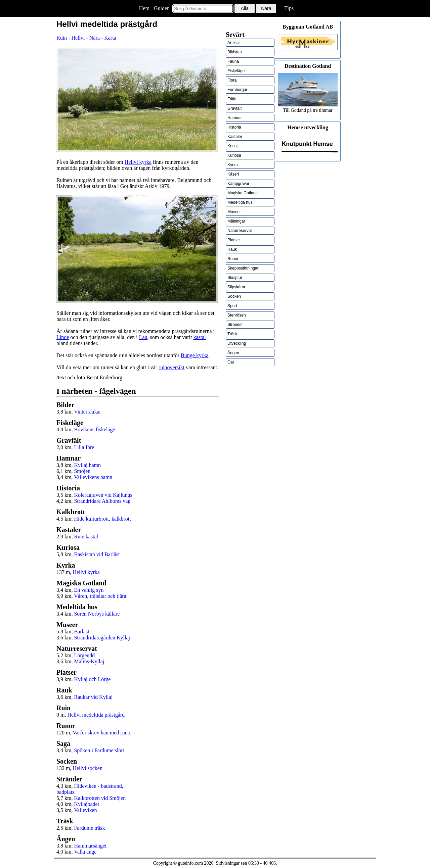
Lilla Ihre (84, 447)
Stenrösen (237, 315)
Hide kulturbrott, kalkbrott (102, 519)
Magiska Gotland (243, 193)
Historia (234, 127)
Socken (234, 296)
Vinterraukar (88, 412)
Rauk (232, 249)
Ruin (62, 38)
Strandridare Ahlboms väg (102, 501)
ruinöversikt (171, 367)
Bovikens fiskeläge (94, 429)
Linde (63, 337)
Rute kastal (86, 537)
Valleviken (85, 810)
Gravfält (234, 108)
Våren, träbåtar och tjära (100, 596)
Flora (232, 80)
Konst (233, 146)
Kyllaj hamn (87, 465)
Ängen (233, 353)
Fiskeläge (236, 71)
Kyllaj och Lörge (92, 679)
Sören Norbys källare (97, 614)
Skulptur (235, 278)
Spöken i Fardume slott (99, 750)
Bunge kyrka (195, 355)
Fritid (232, 99)
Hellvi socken (87, 768)
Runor (233, 259)
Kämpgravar (238, 184)
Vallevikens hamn (93, 477)
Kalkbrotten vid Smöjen (100, 798)
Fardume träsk (89, 828)
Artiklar (234, 43)
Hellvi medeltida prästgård (96, 715)
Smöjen (82, 471)
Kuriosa (234, 155)
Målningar (236, 221)
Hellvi (78, 38)
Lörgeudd (84, 655)
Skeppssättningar (243, 268)
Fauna (233, 61)
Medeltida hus (240, 202)
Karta (110, 38)
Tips (289, 8)
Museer (234, 212)
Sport (232, 306)
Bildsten (235, 52)
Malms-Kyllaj (89, 661)
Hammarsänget (90, 846)
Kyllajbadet (87, 804)
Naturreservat (240, 231)
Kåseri (233, 174)
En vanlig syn (89, 590)
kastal (199, 337)
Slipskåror (236, 287)
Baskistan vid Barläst (97, 554)
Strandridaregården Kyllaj (102, 638)
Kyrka (233, 165)
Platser (234, 240)
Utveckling (237, 343)
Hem (144, 8)
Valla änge (85, 852)
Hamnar (235, 118)
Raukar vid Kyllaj (93, 697)
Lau (143, 337)
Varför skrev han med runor (102, 733)
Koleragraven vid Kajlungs (103, 495)
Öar (231, 362)
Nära (95, 38)
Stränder (235, 325)
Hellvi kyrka (138, 162)
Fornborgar (237, 90)
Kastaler (235, 137)
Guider (161, 8)
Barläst (81, 632)
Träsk (232, 334)
